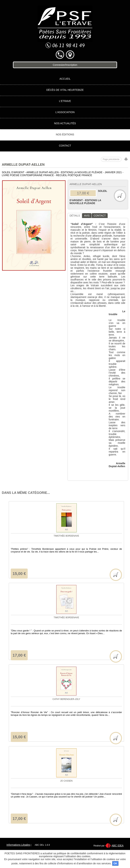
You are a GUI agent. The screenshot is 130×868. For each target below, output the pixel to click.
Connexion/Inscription (65, 65)
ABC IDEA (118, 846)
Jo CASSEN (66, 781)
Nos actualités (65, 123)
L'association (65, 112)
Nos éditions (65, 134)
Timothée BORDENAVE (66, 536)
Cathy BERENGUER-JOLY (66, 699)
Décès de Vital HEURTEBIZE (65, 90)
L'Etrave (65, 101)
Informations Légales (18, 845)
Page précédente (111, 159)
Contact (65, 146)
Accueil (65, 79)
